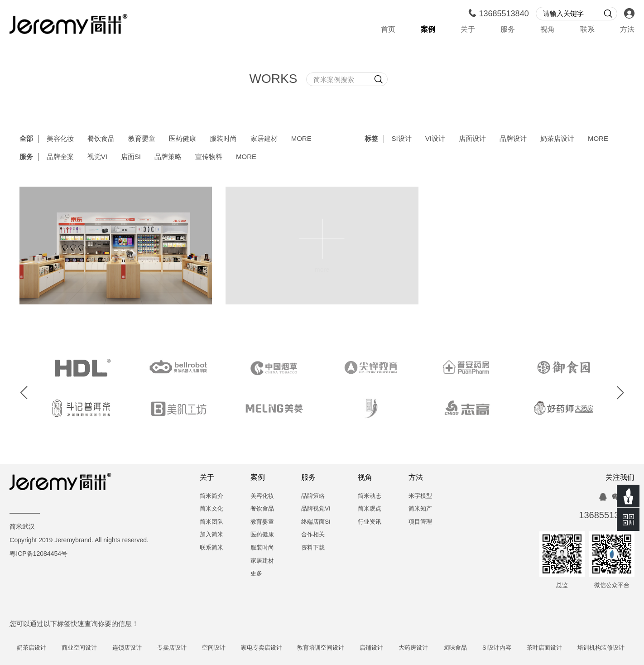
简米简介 (211, 496)
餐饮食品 (101, 139)
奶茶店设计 (557, 139)
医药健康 (183, 139)
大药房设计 (423, 648)
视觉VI (97, 157)
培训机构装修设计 (610, 648)
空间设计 (223, 648)
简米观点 (370, 509)
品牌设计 (513, 139)
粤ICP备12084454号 (38, 554)
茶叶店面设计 (554, 648)
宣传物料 (209, 157)
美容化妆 (60, 139)
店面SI (131, 157)
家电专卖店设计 (271, 648)
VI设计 (435, 139)
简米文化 (211, 509)
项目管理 (420, 522)
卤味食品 (465, 648)
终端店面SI (316, 522)
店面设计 (472, 139)
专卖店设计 (181, 648)
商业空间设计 (89, 648)
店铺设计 (381, 648)
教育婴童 (142, 139)
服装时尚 (223, 139)
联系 (587, 30)
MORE (301, 139)
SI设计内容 (506, 648)
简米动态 (370, 496)
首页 (388, 30)
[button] (24, 393)
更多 (256, 574)
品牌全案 (60, 157)
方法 (627, 30)
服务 (508, 30)
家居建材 (264, 139)
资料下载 (313, 548)
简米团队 (211, 522)
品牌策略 (168, 157)
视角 (548, 30)
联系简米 (211, 548)
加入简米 (211, 535)
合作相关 (313, 535)
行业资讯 (370, 522)
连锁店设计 (137, 648)
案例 (428, 30)
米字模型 (420, 496)
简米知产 (420, 509)
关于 (468, 30)
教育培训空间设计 (330, 648)
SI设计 (402, 139)
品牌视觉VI (316, 509)
